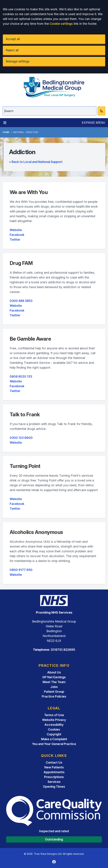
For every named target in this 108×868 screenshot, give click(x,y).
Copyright (54, 734)
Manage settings (18, 61)
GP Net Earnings (54, 677)
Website (16, 230)
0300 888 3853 (21, 301)
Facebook (17, 235)
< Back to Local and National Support (36, 162)
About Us (54, 672)
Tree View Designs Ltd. (48, 854)
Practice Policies (54, 696)
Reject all (12, 50)
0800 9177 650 (21, 570)
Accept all (13, 39)
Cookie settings (61, 24)
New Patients (54, 767)
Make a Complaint (54, 739)
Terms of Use (54, 715)
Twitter (15, 240)
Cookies (54, 729)
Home (6, 132)
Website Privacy (54, 720)
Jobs (54, 687)
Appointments (54, 772)
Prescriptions (54, 777)
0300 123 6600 (21, 438)
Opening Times (54, 787)
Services (54, 782)
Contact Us (54, 762)
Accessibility (54, 725)
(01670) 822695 (63, 650)
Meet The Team (54, 682)
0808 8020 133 (21, 376)
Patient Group (54, 692)
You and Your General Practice (54, 744)
